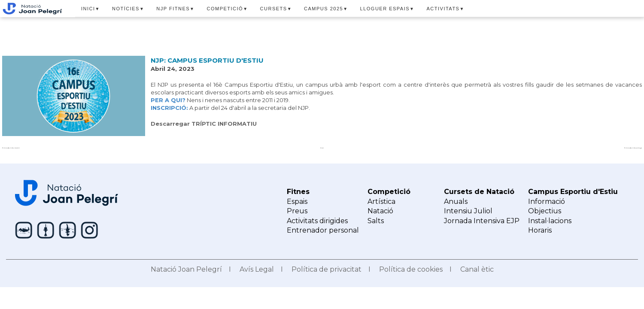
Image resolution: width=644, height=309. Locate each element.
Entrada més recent (11, 148)
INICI (91, 9)
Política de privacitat (327, 269)
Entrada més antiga (633, 148)
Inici (322, 148)
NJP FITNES (175, 9)
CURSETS (276, 9)
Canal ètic (477, 269)
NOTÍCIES (128, 9)
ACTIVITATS (446, 9)
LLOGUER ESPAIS (387, 9)
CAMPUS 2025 (326, 9)
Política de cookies (411, 269)
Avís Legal (257, 269)
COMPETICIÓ (228, 9)
